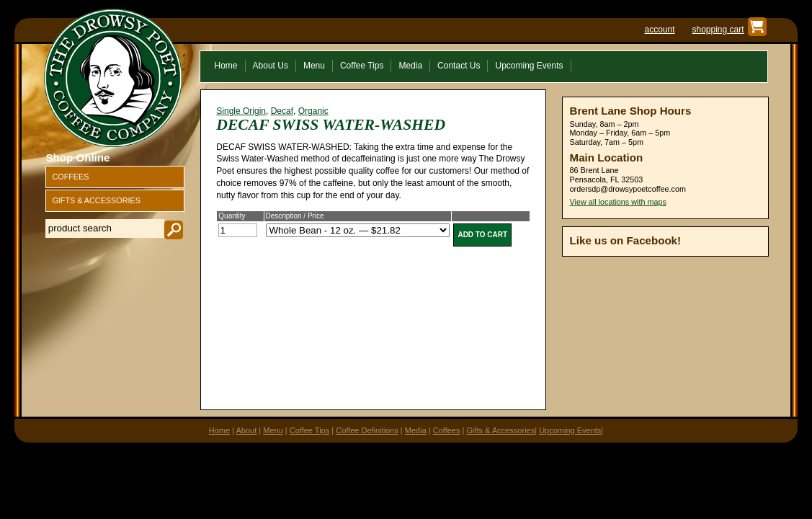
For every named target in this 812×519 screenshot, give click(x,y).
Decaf (282, 111)
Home (219, 430)
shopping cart (718, 30)
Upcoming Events (570, 430)
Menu (273, 430)
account (659, 30)
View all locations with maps (618, 202)
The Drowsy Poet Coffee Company (113, 78)
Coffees (447, 430)
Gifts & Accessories (500, 430)
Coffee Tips (309, 430)
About (247, 430)
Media (416, 430)
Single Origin (241, 111)
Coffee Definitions (367, 430)
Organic (313, 111)
